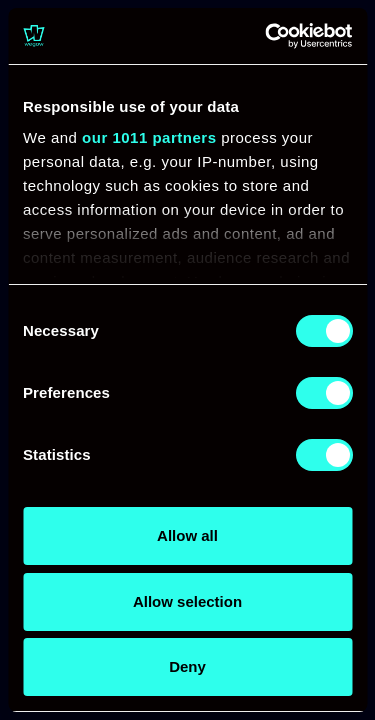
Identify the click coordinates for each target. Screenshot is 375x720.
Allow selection (187, 601)
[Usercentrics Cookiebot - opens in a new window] (267, 36)
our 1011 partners (149, 137)
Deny (187, 666)
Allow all (187, 535)
